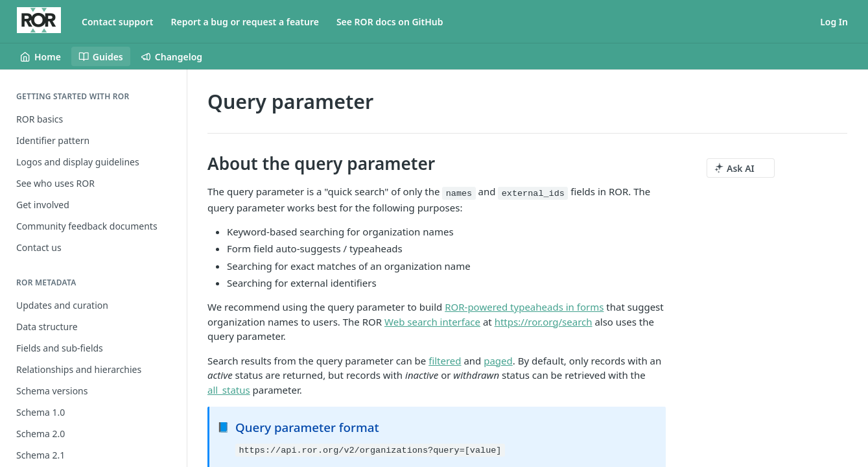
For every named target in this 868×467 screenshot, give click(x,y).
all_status (229, 390)
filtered (445, 361)
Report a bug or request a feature (245, 22)
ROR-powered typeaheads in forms (524, 307)
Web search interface (432, 322)
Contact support (118, 22)
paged (498, 361)
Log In (834, 22)
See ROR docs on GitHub (390, 22)
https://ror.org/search (544, 322)
